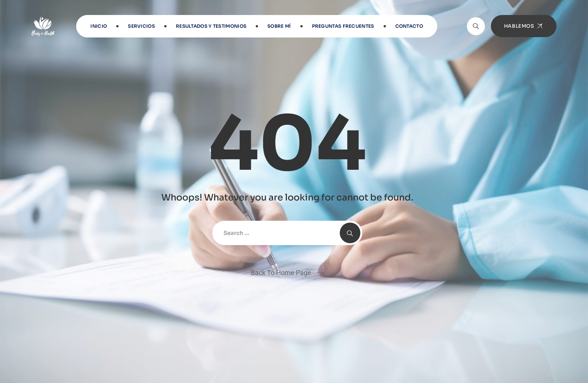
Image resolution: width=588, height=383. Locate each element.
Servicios (141, 26)
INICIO (99, 26)
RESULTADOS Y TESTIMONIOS (211, 26)
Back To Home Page (281, 273)
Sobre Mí (279, 26)
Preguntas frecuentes (343, 26)
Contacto (409, 26)
